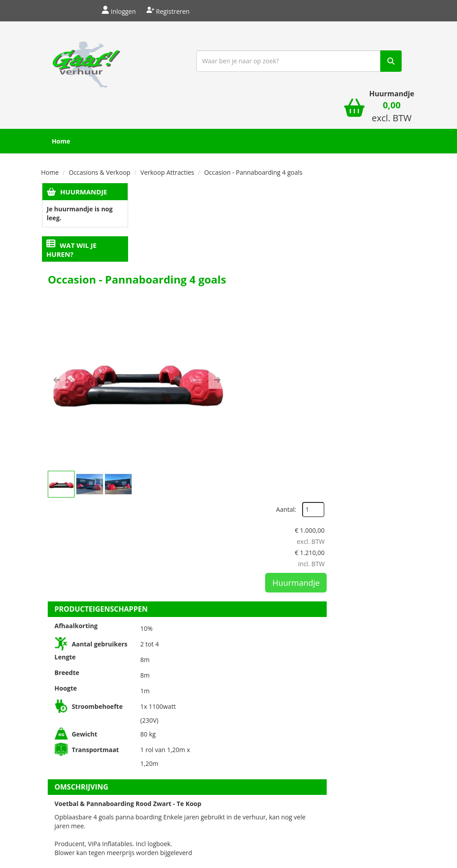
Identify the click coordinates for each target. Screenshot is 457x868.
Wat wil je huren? (71, 212)
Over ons (155, 683)
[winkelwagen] (349, 63)
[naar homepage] (84, 62)
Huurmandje (83, 154)
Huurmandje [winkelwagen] (387, 48)
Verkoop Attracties (167, 134)
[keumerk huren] (365, 806)
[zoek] (336, 63)
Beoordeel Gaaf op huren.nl (365, 715)
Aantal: (368, 173)
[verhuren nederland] (365, 772)
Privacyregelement (295, 683)
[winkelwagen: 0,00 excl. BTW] (387, 66)
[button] (150, 254)
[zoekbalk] (244, 63)
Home (66, 103)
